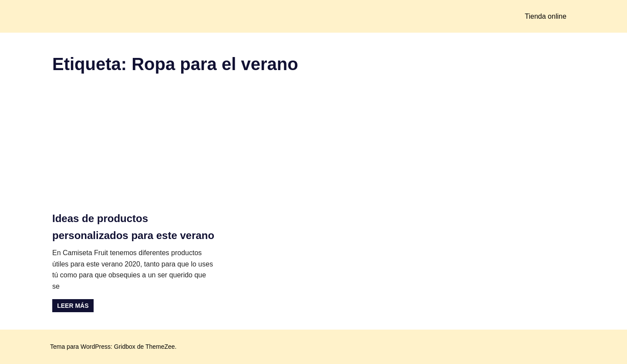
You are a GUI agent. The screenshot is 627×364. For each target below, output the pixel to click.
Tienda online (545, 16)
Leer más (73, 306)
